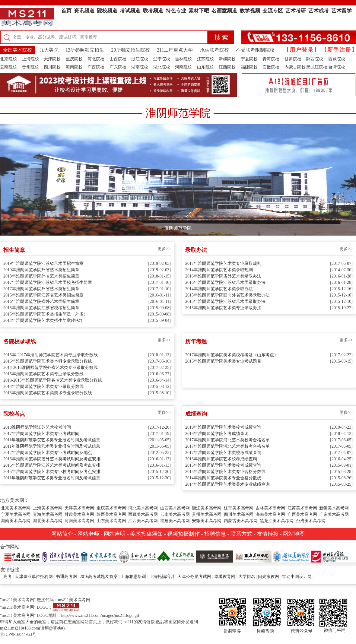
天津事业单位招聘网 (34, 577)
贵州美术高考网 (207, 514)
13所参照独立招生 (85, 50)
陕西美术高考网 (111, 514)
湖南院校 (140, 67)
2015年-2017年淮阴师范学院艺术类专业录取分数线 (51, 355)
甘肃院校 (293, 59)
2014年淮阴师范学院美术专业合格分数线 (223, 478)
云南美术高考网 (175, 514)
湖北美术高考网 (48, 521)
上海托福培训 (162, 577)
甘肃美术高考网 (79, 514)
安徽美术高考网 (207, 521)
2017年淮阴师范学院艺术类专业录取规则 (223, 263)
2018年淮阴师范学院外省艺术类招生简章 (41, 276)
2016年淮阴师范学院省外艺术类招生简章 (41, 301)
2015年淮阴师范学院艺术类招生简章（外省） (46, 314)
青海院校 (271, 59)
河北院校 (96, 59)
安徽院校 (271, 67)
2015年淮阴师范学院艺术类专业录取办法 (223, 308)
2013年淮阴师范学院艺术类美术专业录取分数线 (48, 393)
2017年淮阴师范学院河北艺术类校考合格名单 (227, 440)
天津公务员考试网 (194, 577)
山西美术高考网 (175, 508)
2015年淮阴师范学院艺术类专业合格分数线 (225, 472)
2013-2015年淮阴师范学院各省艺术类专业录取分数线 (53, 380)
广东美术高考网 (334, 514)
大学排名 (247, 577)
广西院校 (96, 67)
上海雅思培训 (133, 577)
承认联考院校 (215, 50)
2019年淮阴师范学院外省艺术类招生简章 (41, 270)
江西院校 (227, 67)
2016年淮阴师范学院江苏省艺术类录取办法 (225, 282)
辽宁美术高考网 (239, 508)
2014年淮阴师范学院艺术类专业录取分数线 (43, 387)
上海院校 (30, 59)
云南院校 (8, 67)
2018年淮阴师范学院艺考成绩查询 (217, 434)
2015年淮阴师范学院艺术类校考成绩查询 (223, 465)
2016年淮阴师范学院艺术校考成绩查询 (221, 459)
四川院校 (52, 67)
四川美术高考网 (239, 514)
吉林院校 (183, 59)
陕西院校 (315, 59)
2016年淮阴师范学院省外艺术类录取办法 (223, 276)
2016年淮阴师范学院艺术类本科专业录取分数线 (48, 361)
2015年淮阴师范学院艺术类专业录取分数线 (43, 374)
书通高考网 (66, 577)
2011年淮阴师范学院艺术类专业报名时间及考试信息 (52, 440)
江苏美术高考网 (302, 508)
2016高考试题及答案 (99, 577)
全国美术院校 (17, 50)
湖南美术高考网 (16, 521)
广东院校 (118, 67)
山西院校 (118, 59)
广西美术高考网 (302, 514)
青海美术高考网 (48, 514)
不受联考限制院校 (255, 50)
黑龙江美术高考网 (277, 521)
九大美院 (49, 50)
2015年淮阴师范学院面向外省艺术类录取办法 (227, 295)
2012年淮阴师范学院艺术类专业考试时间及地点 (48, 453)
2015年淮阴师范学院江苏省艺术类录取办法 (225, 301)
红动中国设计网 (297, 577)
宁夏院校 (249, 59)
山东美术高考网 (111, 521)
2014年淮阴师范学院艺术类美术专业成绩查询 (227, 484)
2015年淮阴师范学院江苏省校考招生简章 (41, 308)
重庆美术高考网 (111, 508)
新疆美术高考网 (334, 508)
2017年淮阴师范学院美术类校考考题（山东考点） (232, 355)
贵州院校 (30, 67)
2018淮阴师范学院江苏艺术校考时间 (37, 427)
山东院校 (205, 67)
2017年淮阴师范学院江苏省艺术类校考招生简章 (48, 282)
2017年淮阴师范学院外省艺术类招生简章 (41, 289)
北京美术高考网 (16, 508)
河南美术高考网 (79, 521)
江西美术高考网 (143, 521)
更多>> (164, 249)
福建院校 (249, 67)
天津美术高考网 (79, 508)
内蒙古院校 (295, 67)
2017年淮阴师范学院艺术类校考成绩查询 (223, 453)
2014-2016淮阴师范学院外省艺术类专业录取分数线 (51, 368)
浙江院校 (140, 59)
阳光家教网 (269, 577)
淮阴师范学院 (178, 228)
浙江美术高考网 (207, 508)
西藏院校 (337, 59)
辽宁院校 (162, 59)
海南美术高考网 (270, 514)
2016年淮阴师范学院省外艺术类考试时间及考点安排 (52, 459)
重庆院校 (74, 59)
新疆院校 (227, 59)
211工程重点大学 (175, 50)
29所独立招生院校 (131, 50)
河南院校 (183, 67)
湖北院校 (162, 67)
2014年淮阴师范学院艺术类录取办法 (219, 289)
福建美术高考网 (175, 521)
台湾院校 (337, 67)
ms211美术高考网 (74, 600)
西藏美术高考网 (143, 514)
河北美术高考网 (143, 508)
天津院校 (52, 59)
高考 (8, 577)
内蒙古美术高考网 (241, 521)
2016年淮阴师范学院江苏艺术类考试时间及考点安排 (52, 465)
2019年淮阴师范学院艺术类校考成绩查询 (223, 427)
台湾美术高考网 (311, 521)
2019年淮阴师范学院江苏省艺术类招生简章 (43, 263)
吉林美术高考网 (270, 508)
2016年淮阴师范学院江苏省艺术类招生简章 (43, 295)
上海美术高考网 (48, 508)
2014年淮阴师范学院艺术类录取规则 (219, 270)
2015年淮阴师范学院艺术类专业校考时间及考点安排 (52, 472)
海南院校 (74, 67)
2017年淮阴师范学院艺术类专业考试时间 (41, 434)
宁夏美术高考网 (16, 514)
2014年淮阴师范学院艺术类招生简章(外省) (43, 320)
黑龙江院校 (317, 67)
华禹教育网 (225, 577)
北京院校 (8, 59)
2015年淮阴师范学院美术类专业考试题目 (223, 361)
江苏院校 (205, 59)
